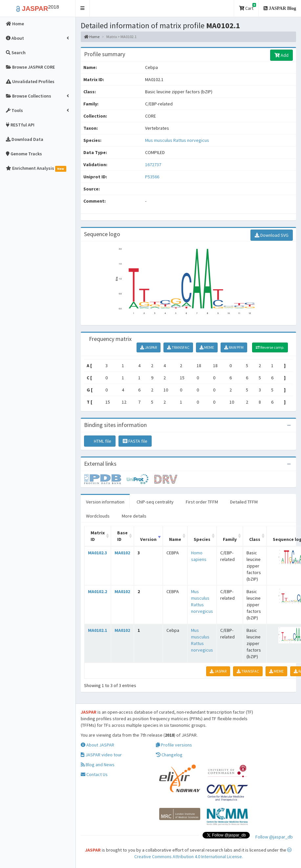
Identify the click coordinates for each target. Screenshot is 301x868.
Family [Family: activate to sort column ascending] (230, 539)
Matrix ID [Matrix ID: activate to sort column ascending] (98, 536)
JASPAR (149, 347)
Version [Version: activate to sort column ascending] (148, 539)
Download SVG (272, 235)
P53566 (153, 177)
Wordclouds (98, 516)
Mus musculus (159, 140)
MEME (207, 347)
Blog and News (98, 765)
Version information (105, 502)
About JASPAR (97, 745)
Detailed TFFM (244, 502)
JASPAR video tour (101, 755)
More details (134, 516)
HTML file (100, 441)
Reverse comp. (270, 347)
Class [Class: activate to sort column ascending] (255, 539)
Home (92, 37)
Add (281, 55)
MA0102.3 (97, 553)
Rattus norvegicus (191, 140)
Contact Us (94, 774)
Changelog (169, 755)
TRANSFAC (178, 347)
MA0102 (122, 553)
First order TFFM (202, 502)
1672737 (153, 165)
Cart (247, 7)
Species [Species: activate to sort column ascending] (202, 539)
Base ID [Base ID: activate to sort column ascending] (122, 536)
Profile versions (174, 745)
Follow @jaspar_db (274, 837)
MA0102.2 (97, 591)
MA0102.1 (97, 630)
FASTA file (135, 441)
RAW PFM (234, 347)
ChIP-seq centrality (155, 502)
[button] (83, 8)
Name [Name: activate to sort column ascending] (175, 539)
